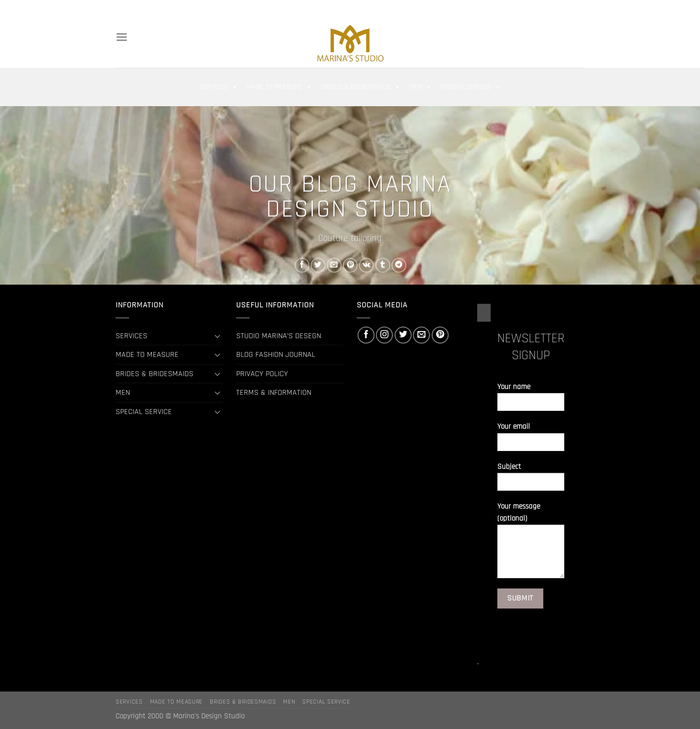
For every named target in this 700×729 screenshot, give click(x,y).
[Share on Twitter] (318, 265)
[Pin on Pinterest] (350, 265)
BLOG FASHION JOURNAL (276, 354)
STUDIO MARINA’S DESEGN (279, 336)
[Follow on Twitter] (559, 9)
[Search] (120, 9)
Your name (531, 400)
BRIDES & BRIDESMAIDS (361, 87)
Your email (531, 440)
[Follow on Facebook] (540, 9)
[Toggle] (217, 336)
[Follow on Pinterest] (579, 9)
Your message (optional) (531, 544)
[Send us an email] (570, 9)
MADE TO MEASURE (279, 87)
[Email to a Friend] (334, 265)
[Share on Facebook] (302, 265)
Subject (531, 480)
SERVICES (219, 87)
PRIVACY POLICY (262, 374)
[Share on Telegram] (399, 265)
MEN (421, 87)
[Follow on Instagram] (550, 9)
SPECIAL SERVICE (471, 87)
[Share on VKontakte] (366, 265)
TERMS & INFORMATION (274, 392)
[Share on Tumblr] (383, 265)
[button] (510, 9)
